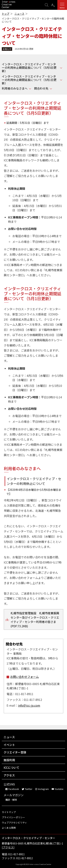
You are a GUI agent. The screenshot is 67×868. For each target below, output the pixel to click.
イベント (9, 745)
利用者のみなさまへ (15, 88)
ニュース (19, 14)
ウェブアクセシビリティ (14, 822)
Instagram (43, 789)
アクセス (9, 775)
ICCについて (11, 767)
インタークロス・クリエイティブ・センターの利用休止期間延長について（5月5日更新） (29, 68)
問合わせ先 (41, 88)
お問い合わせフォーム (24, 677)
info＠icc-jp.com (29, 705)
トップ (6, 14)
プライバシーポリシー (13, 817)
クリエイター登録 (15, 752)
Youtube (59, 789)
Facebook (14, 789)
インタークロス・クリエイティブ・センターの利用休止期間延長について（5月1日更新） (29, 80)
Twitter (29, 789)
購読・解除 (11, 800)
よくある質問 (9, 828)
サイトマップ (9, 812)
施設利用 (9, 760)
